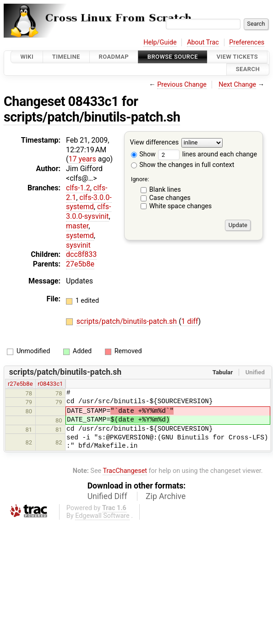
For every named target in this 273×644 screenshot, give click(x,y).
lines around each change (207, 154)
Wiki (27, 57)
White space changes (181, 206)
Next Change (237, 85)
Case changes (170, 198)
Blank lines (165, 190)
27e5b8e (80, 264)
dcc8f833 (81, 254)
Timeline (66, 57)
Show (143, 154)
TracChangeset (125, 471)
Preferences (247, 42)
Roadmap (114, 57)
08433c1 (94, 101)
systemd (80, 236)
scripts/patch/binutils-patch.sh (92, 117)
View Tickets (237, 57)
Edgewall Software (102, 516)
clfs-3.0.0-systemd (89, 202)
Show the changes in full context (183, 165)
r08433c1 (50, 384)
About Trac (203, 42)
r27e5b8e (20, 384)
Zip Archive (166, 496)
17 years (82, 159)
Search (248, 69)
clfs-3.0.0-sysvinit (89, 211)
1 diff (190, 321)
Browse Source (173, 57)
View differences (155, 142)
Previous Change (182, 85)
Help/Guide (160, 42)
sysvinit (78, 245)
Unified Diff (107, 496)
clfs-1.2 (78, 188)
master (77, 226)
